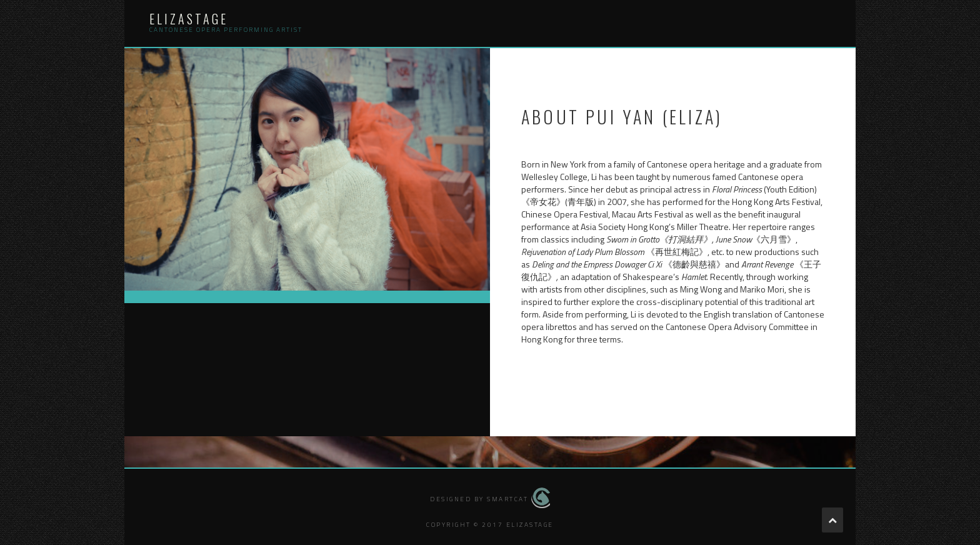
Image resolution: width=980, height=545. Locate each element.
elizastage (189, 19)
